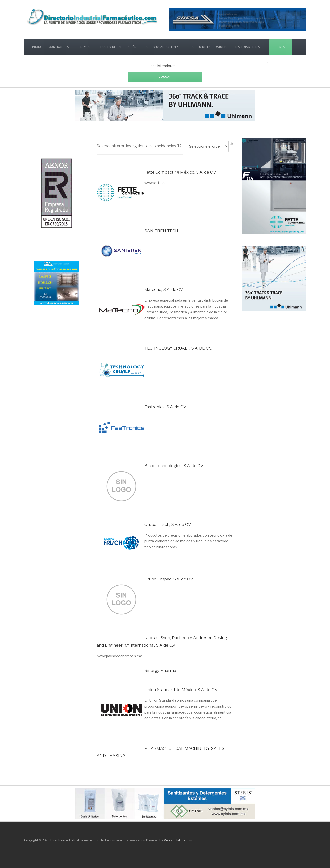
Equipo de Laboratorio (209, 47)
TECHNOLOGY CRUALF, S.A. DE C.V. (178, 348)
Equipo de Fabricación (119, 47)
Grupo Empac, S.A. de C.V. (169, 579)
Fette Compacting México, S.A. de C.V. (180, 172)
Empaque (86, 47)
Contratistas (60, 47)
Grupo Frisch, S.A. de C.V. (168, 524)
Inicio (37, 47)
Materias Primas (248, 47)
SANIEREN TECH (161, 231)
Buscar (281, 47)
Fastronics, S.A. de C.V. (165, 407)
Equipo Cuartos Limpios (164, 47)
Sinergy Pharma (160, 670)
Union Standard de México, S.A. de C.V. (181, 690)
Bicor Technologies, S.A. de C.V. (174, 466)
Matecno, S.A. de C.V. (164, 289)
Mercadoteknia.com (178, 840)
